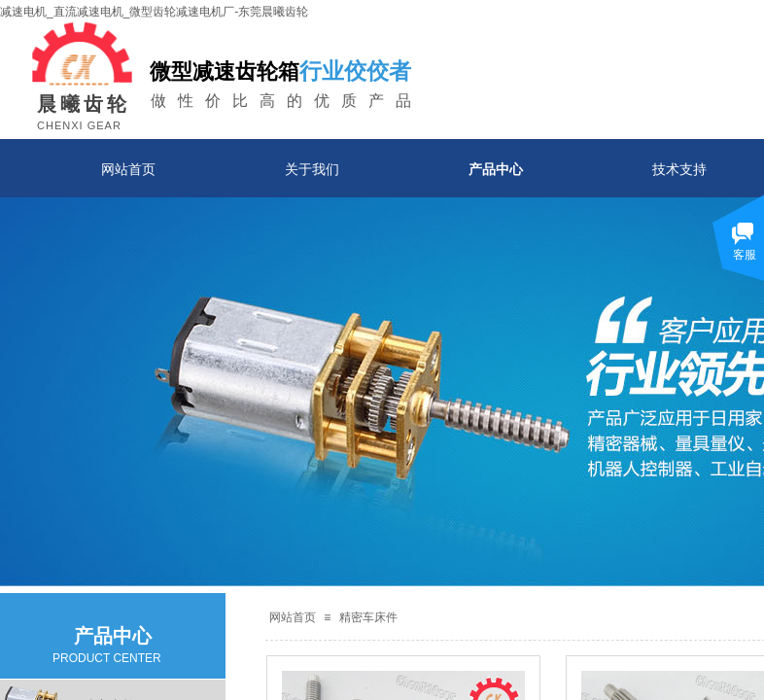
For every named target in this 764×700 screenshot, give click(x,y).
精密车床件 (368, 617)
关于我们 (312, 169)
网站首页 (128, 169)
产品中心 (496, 169)
